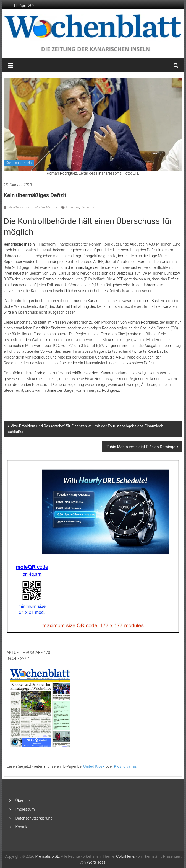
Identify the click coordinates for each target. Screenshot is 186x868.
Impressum (25, 809)
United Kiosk (94, 766)
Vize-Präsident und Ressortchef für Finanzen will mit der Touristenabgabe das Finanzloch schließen (86, 429)
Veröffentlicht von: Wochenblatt (30, 207)
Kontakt (22, 827)
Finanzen (73, 207)
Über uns (23, 800)
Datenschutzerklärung (34, 818)
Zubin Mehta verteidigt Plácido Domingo (141, 447)
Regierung (88, 207)
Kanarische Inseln (19, 163)
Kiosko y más (125, 766)
